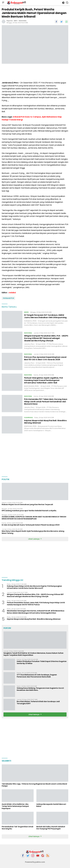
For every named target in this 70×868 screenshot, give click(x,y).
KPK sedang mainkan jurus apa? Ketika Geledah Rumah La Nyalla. (29, 511)
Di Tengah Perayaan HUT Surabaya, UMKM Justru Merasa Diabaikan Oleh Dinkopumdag (45, 316)
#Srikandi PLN (8, 298)
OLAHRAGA (28, 418)
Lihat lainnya (35, 714)
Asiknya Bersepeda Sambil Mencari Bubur (51, 805)
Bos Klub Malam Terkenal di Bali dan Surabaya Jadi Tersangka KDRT (38, 702)
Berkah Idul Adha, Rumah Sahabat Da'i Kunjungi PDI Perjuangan (51, 828)
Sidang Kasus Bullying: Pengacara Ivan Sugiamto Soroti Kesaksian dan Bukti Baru (40, 689)
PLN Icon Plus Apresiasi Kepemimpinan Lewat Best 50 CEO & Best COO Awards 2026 (45, 358)
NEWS (26, 312)
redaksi (12, 293)
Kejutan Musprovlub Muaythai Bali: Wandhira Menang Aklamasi (45, 422)
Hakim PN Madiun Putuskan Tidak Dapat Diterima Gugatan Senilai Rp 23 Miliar (42, 662)
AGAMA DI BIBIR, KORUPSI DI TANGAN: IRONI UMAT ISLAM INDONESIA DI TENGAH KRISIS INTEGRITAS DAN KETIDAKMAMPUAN (34, 518)
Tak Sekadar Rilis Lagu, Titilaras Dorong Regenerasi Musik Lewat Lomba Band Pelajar (34, 785)
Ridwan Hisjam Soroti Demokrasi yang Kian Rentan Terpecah (27, 504)
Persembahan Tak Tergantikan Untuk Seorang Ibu (17, 828)
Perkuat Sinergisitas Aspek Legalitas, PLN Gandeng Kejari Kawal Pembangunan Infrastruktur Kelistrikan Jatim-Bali (43, 380)
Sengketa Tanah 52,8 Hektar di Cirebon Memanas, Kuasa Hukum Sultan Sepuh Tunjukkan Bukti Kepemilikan (33, 654)
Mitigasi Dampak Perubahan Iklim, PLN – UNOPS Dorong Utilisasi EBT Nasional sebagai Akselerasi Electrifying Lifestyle (46, 338)
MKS (16, 21)
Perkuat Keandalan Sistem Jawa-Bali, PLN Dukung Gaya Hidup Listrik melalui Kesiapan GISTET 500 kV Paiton (36, 604)
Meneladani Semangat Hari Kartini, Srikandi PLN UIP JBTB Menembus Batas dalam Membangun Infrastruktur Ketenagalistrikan (36, 612)
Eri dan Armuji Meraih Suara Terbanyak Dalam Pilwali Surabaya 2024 (31, 525)
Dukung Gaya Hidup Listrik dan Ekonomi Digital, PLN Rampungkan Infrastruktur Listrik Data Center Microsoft (34, 587)
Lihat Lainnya (35, 539)
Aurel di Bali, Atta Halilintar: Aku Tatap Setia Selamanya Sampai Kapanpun (15, 806)
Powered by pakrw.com (35, 862)
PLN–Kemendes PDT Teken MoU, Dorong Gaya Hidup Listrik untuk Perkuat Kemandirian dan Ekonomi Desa (46, 402)
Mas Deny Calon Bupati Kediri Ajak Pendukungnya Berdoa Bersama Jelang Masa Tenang (33, 532)
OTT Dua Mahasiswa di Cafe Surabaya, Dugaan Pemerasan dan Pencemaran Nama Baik (37, 676)
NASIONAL (23, 21)
